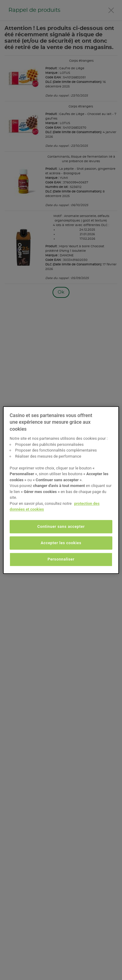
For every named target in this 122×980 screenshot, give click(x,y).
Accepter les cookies (61, 543)
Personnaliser (61, 559)
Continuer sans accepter (61, 526)
